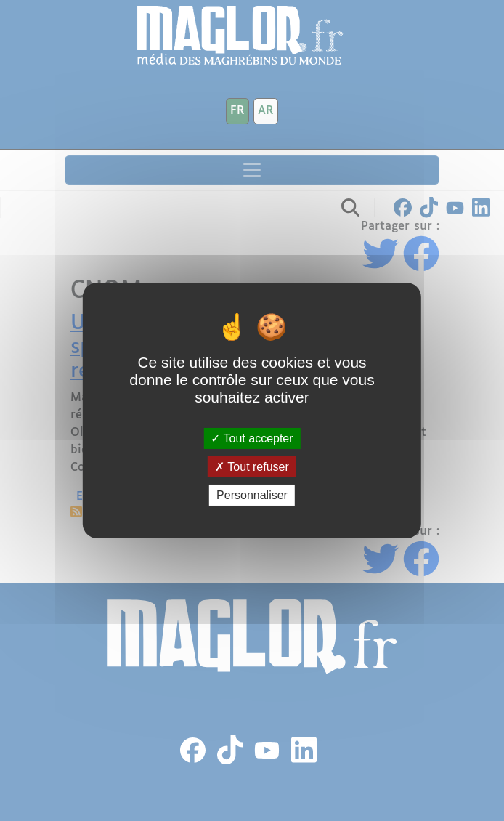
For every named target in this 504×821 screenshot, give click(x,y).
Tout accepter (252, 438)
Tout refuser (252, 467)
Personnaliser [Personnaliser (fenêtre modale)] (252, 495)
